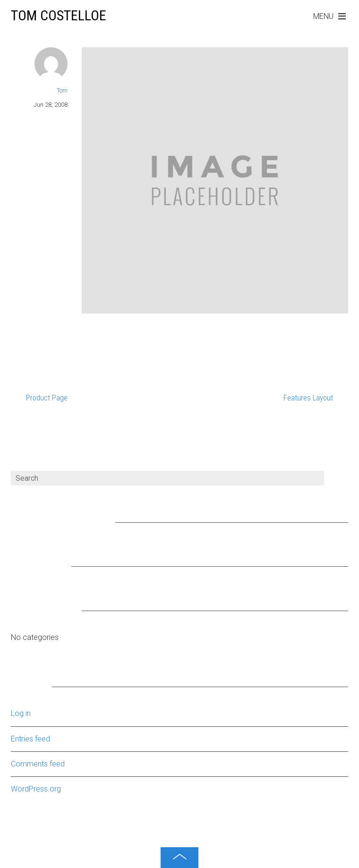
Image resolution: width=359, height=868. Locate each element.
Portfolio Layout (112, 328)
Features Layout (308, 398)
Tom (62, 90)
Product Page (47, 398)
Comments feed (38, 764)
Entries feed (30, 739)
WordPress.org (36, 789)
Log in (21, 713)
